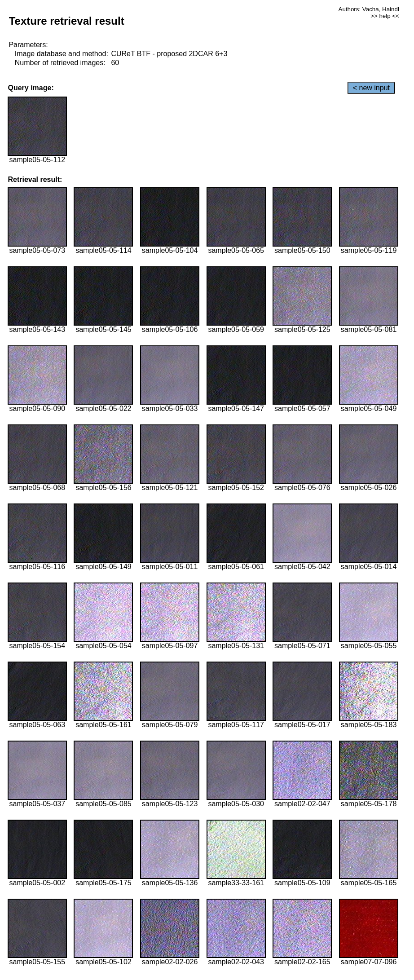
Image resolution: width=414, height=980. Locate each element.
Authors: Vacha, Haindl (369, 9)
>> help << (385, 16)
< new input (371, 88)
